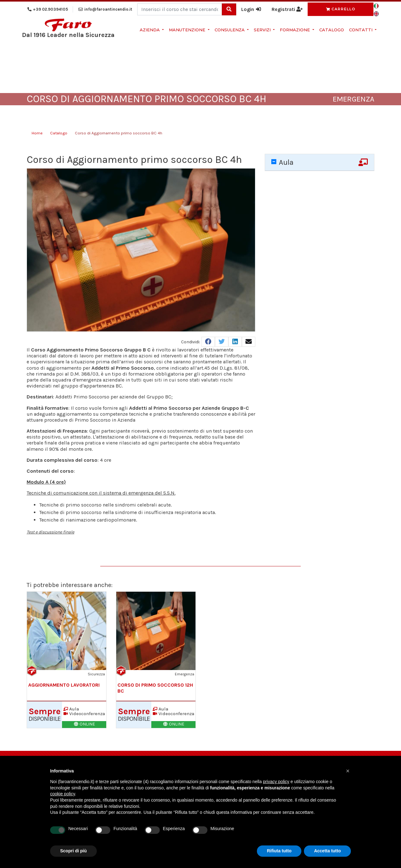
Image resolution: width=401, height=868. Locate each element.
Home (37, 133)
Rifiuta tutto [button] (279, 851)
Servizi (263, 30)
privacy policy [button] (276, 782)
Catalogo (332, 30)
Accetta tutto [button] (327, 851)
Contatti (361, 30)
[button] (348, 771)
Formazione (295, 30)
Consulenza (230, 30)
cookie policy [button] (62, 794)
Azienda (150, 30)
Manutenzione (188, 30)
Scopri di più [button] (73, 851)
